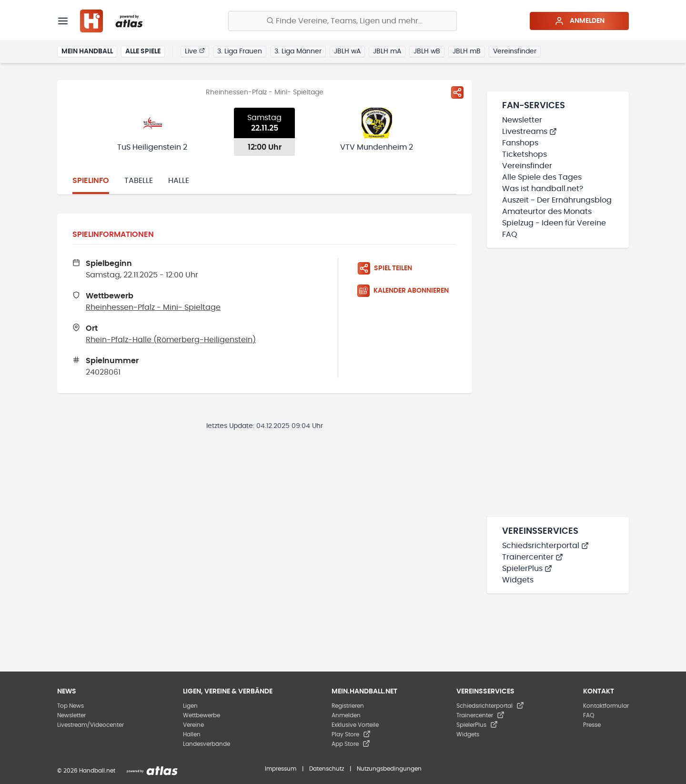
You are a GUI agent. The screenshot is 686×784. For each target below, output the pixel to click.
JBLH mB (467, 51)
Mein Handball (87, 51)
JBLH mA (387, 51)
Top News (71, 706)
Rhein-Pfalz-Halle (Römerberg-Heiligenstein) (171, 340)
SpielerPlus (527, 569)
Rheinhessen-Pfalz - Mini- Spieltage (153, 307)
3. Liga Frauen (240, 51)
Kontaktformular (606, 706)
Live (195, 51)
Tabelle (139, 181)
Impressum (281, 769)
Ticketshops (525, 154)
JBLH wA (347, 51)
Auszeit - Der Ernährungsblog (557, 200)
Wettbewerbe (202, 715)
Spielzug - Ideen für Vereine (554, 223)
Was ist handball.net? (543, 189)
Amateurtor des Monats (547, 212)
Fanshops (520, 143)
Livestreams (530, 132)
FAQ (510, 234)
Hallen (192, 734)
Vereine (193, 725)
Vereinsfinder (515, 51)
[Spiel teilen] (457, 92)
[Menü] (63, 21)
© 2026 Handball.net (86, 771)
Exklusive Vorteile (355, 725)
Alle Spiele (143, 51)
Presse (592, 725)
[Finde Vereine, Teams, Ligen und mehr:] (343, 21)
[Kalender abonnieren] (407, 291)
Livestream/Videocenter (91, 725)
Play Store (351, 734)
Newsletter (522, 120)
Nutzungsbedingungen (389, 769)
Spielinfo (91, 181)
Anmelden (580, 21)
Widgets (518, 580)
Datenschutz (327, 769)
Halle (179, 181)
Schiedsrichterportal (545, 546)
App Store (351, 744)
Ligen (190, 706)
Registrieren (348, 706)
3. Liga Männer (298, 51)
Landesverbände (207, 744)
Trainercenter (533, 557)
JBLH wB (427, 51)
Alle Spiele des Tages (542, 177)
